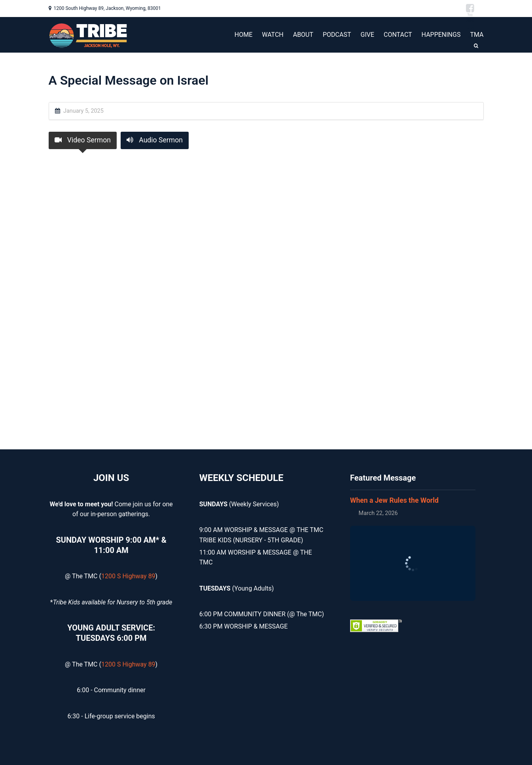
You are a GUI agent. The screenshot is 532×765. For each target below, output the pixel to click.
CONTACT (398, 35)
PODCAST (337, 35)
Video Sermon (83, 140)
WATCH (273, 35)
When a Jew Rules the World (394, 500)
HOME (243, 35)
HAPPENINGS (441, 35)
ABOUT (303, 35)
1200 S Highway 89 (128, 576)
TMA (477, 35)
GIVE (367, 35)
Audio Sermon (155, 140)
